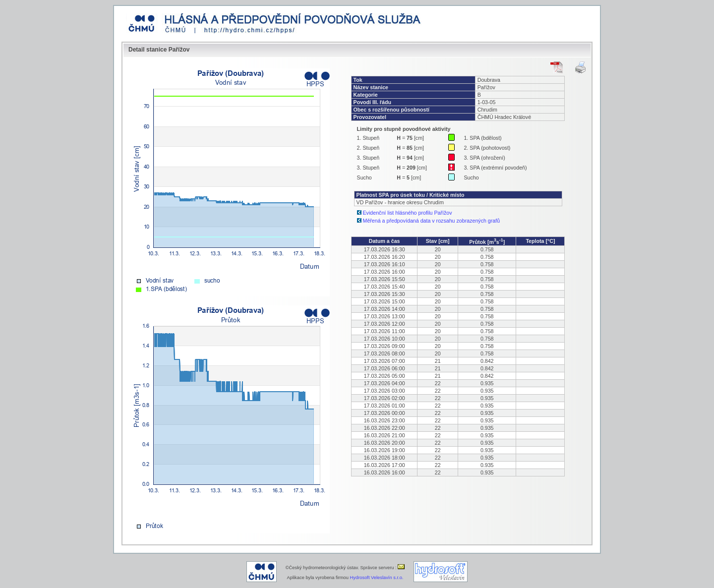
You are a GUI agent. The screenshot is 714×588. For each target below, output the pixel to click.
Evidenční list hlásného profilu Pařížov (408, 213)
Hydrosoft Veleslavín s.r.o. (377, 578)
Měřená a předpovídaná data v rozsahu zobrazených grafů (432, 221)
